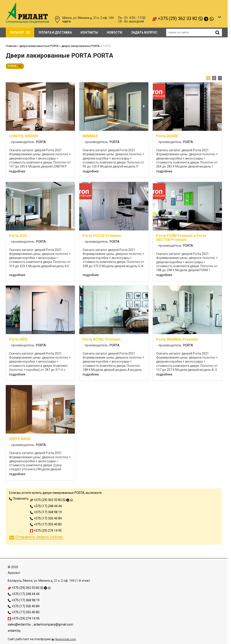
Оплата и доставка (55, 32)
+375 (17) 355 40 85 (46, 524)
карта (67, 21)
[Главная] (28, 22)
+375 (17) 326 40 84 (46, 518)
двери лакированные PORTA (81, 46)
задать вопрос (144, 32)
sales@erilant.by (19, 624)
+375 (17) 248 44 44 (46, 506)
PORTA (12, 66)
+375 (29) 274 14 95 (46, 531)
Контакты (89, 32)
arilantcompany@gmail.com (53, 624)
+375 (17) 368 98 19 (46, 512)
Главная (11, 46)
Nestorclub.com (66, 639)
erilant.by (14, 631)
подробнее (17, 171)
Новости (115, 32)
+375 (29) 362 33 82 (183, 18)
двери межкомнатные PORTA (39, 46)
